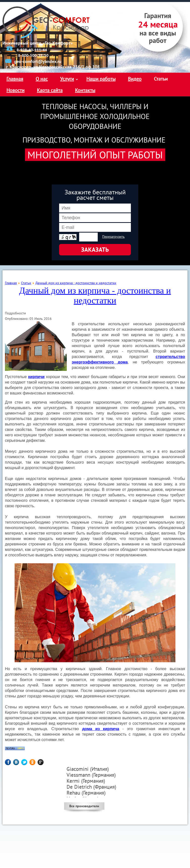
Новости (15, 90)
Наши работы (101, 79)
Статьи (161, 79)
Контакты (85, 90)
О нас (42, 79)
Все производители (84, 806)
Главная (15, 79)
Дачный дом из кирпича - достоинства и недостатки (95, 296)
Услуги (67, 79)
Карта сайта (50, 90)
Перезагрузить (113, 237)
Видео (135, 79)
